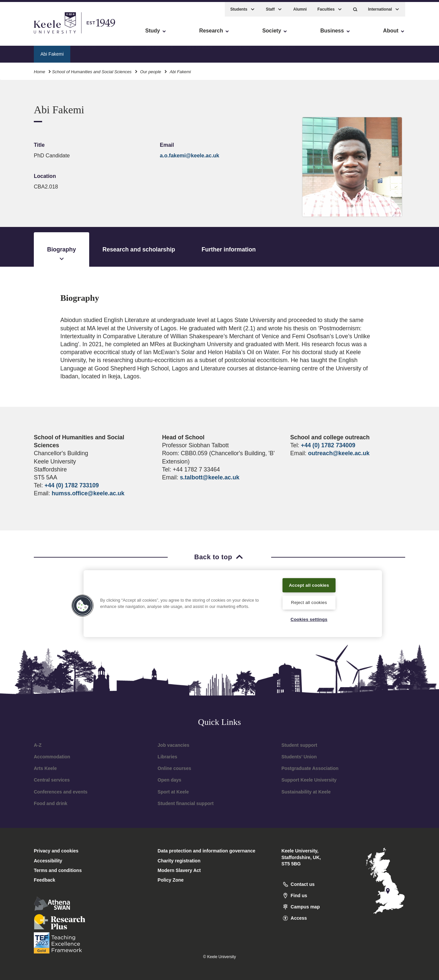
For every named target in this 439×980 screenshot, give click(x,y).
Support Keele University (309, 780)
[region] (233, 603)
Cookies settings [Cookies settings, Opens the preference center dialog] (309, 619)
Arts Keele (45, 768)
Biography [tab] (62, 254)
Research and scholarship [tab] (139, 249)
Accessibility (25, 33)
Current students (243, 51)
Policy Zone (171, 880)
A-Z (38, 745)
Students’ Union (299, 757)
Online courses (174, 768)
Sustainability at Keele (306, 792)
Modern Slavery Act (179, 870)
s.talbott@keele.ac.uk (209, 477)
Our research (160, 51)
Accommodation (52, 757)
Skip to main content (35, 33)
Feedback (45, 880)
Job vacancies (173, 745)
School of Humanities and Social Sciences (92, 69)
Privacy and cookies (56, 851)
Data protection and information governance (206, 851)
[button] (355, 7)
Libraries (167, 757)
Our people (122, 51)
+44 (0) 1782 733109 (72, 485)
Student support (299, 745)
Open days (169, 780)
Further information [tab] (229, 249)
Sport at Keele (173, 792)
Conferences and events (61, 792)
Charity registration (179, 861)
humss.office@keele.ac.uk (88, 493)
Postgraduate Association (310, 768)
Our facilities (199, 51)
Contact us (284, 51)
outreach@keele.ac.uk (339, 453)
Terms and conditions (58, 870)
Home (39, 69)
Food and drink (51, 803)
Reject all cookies (309, 602)
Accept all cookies (309, 584)
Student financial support (186, 803)
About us (88, 51)
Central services (52, 780)
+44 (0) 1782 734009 (328, 445)
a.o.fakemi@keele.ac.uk (189, 156)
